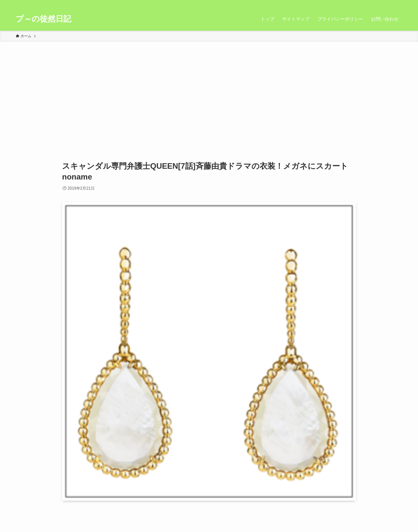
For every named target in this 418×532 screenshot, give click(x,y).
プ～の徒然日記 (43, 19)
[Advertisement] (209, 91)
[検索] (398, 4)
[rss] (390, 4)
